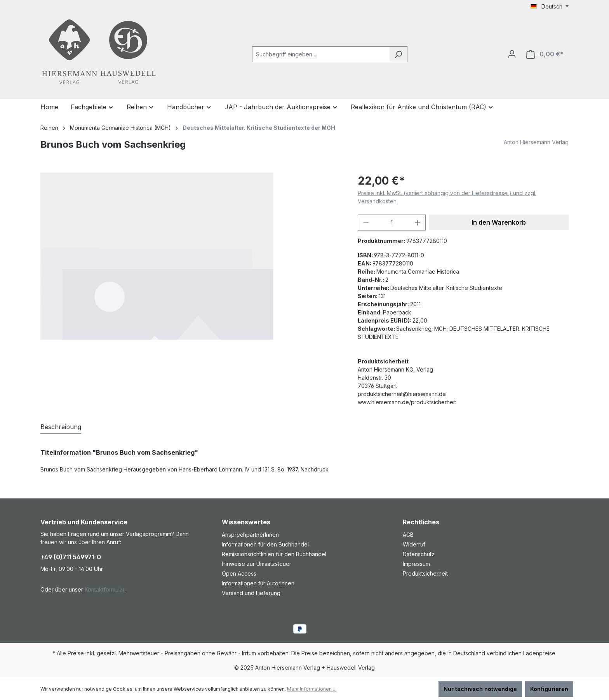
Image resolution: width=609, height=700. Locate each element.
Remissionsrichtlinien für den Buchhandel (274, 554)
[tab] (61, 427)
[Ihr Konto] (512, 54)
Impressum (416, 564)
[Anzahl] (392, 223)
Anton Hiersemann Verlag (536, 142)
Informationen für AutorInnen (258, 583)
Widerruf (414, 544)
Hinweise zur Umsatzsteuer (257, 564)
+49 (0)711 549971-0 (71, 557)
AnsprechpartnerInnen (250, 535)
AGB (408, 535)
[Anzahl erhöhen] (418, 223)
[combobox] (321, 54)
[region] (191, 256)
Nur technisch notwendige (480, 689)
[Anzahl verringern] (366, 223)
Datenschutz (419, 554)
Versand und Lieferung (251, 593)
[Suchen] (398, 54)
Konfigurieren (549, 689)
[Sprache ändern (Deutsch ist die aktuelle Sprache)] (550, 7)
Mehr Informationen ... (312, 689)
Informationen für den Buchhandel (265, 544)
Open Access (239, 573)
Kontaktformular (104, 589)
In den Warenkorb (499, 222)
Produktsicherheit (425, 573)
